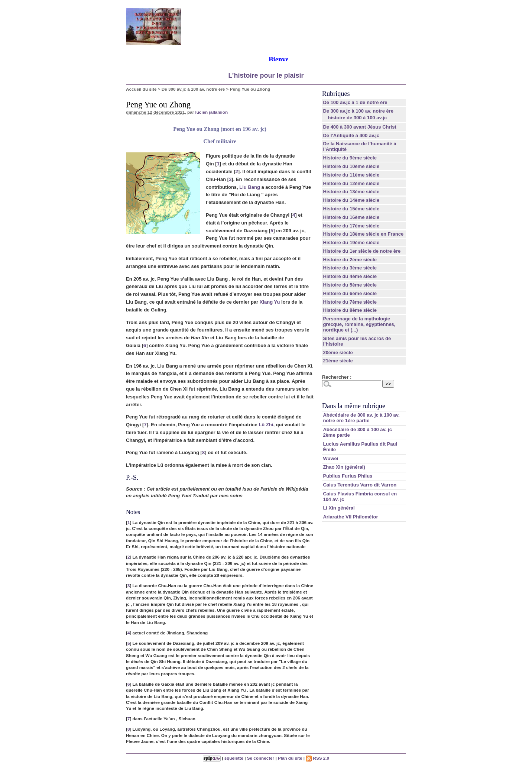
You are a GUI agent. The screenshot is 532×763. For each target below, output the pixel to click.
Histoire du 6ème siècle (350, 293)
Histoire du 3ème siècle (350, 268)
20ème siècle (338, 353)
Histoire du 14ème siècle (351, 200)
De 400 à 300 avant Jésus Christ (359, 127)
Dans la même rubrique (354, 406)
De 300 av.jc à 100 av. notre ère (193, 89)
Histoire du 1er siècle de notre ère (362, 251)
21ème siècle (338, 361)
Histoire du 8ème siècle (350, 310)
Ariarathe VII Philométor (350, 517)
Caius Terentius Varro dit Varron (360, 485)
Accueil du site (141, 89)
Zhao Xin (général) (344, 467)
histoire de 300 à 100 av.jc (357, 118)
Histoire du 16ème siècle (351, 217)
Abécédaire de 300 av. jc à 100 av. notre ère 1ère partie (361, 418)
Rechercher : (337, 377)
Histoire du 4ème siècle (350, 276)
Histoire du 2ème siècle (350, 260)
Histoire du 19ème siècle (351, 243)
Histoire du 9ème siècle (350, 158)
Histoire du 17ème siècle (351, 226)
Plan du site (290, 758)
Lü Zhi (266, 425)
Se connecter (261, 758)
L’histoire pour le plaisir (266, 75)
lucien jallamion (211, 112)
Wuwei (330, 458)
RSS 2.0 (317, 758)
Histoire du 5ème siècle (350, 285)
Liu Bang (250, 187)
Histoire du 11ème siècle (351, 175)
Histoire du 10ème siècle (351, 166)
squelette (234, 758)
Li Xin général (339, 508)
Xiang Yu (270, 302)
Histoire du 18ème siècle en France (363, 234)
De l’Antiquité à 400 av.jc (351, 135)
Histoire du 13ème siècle (351, 192)
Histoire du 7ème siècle (350, 302)
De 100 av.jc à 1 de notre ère (355, 102)
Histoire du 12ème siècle (351, 183)
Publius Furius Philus (348, 476)
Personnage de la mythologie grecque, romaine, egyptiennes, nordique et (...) (359, 324)
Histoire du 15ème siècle (351, 209)
